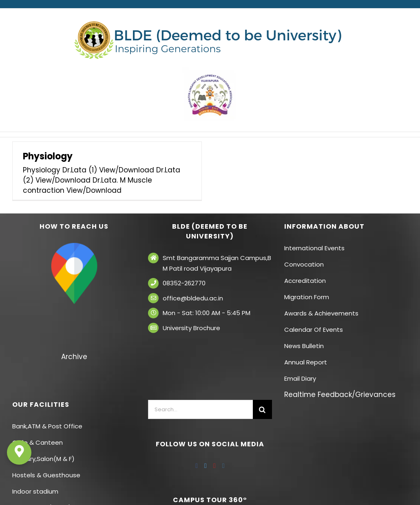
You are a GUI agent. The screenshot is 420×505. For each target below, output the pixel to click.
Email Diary (300, 378)
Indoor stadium (36, 491)
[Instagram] (223, 466)
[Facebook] (197, 466)
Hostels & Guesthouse (46, 475)
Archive (74, 357)
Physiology (48, 156)
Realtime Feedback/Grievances (340, 395)
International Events (314, 248)
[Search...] (200, 409)
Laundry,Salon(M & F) (43, 459)
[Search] (262, 409)
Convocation (304, 264)
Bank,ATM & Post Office (47, 426)
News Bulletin (304, 346)
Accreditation (305, 281)
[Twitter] (206, 466)
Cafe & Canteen (38, 442)
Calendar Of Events (314, 330)
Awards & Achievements (321, 313)
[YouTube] (214, 466)
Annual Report (306, 362)
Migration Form (307, 297)
